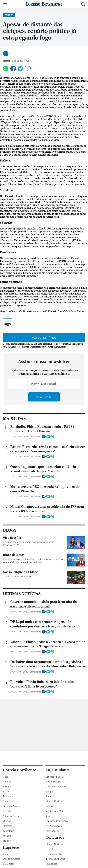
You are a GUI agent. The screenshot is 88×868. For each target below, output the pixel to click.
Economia (8, 796)
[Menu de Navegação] (5, 4)
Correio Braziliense (20, 770)
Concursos (55, 837)
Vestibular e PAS (54, 811)
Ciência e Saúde (11, 816)
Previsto (50, 849)
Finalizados (51, 864)
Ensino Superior (54, 782)
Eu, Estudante (58, 770)
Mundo (7, 801)
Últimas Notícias (54, 801)
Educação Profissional (57, 821)
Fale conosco (52, 831)
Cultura (49, 806)
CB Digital (8, 864)
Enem (49, 796)
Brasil (6, 792)
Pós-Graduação (54, 826)
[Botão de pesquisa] (83, 4)
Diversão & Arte (12, 806)
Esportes (8, 811)
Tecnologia (9, 831)
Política (7, 787)
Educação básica (54, 777)
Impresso (11, 847)
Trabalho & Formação (57, 787)
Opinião (7, 821)
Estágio (49, 792)
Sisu (48, 816)
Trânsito (7, 841)
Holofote (8, 826)
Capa (6, 777)
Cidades (7, 782)
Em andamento (53, 854)
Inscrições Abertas (55, 859)
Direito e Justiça (12, 859)
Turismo (7, 836)
